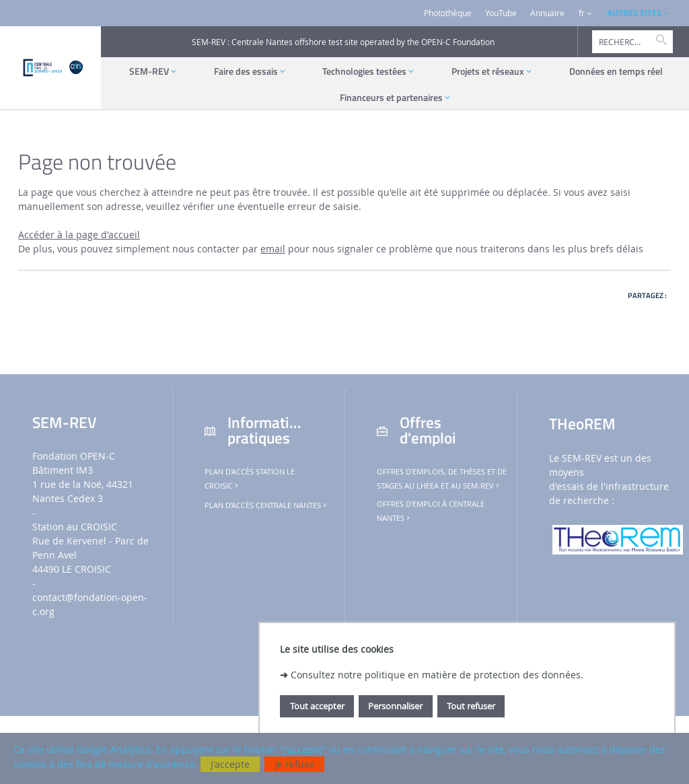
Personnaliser (395, 706)
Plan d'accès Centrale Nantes (266, 505)
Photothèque (448, 13)
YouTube (501, 13)
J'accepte (230, 764)
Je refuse (294, 764)
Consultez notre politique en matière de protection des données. (437, 675)
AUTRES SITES (634, 13)
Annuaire (547, 13)
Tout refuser (471, 706)
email (273, 249)
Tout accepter (317, 706)
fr (582, 13)
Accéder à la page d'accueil (79, 235)
